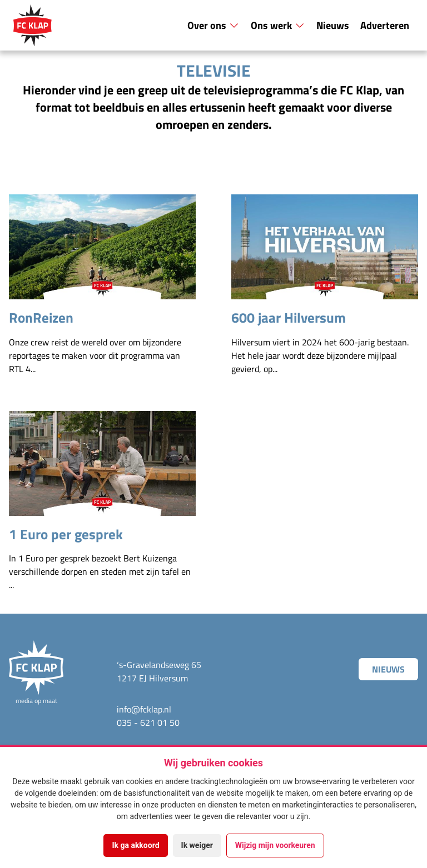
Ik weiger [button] (197, 845)
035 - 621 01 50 (148, 723)
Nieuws (333, 25)
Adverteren (385, 25)
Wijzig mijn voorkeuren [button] (275, 845)
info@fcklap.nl (144, 709)
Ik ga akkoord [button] (135, 845)
